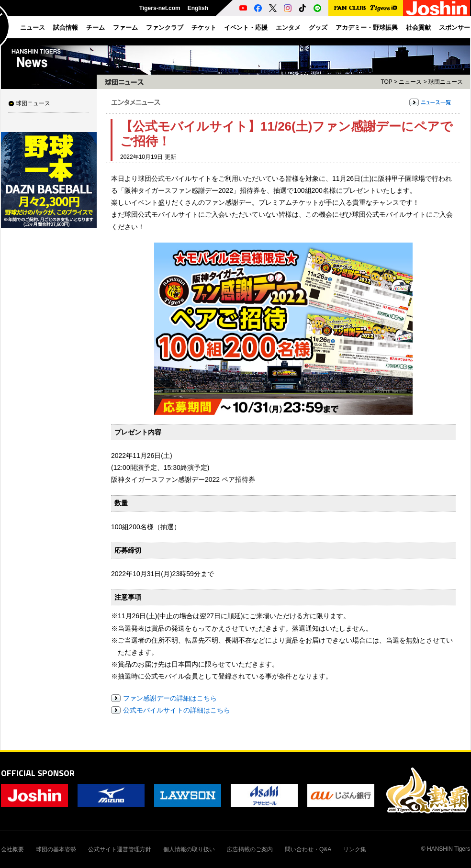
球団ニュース (33, 103)
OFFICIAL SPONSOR (38, 773)
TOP (386, 82)
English (198, 8)
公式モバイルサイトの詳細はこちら (177, 710)
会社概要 (12, 849)
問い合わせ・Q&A (308, 849)
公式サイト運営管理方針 (120, 849)
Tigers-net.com (160, 8)
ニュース (410, 82)
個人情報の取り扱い (189, 849)
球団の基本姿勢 (56, 849)
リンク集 (355, 849)
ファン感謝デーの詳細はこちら (170, 698)
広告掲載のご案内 (250, 849)
